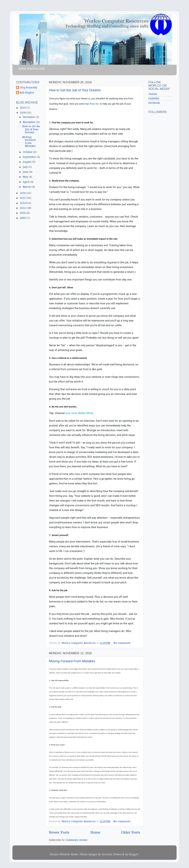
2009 (23, 218)
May (26, 177)
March (27, 187)
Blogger (134, 854)
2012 (23, 208)
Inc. (82, 673)
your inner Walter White (79, 413)
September (30, 157)
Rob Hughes (27, 93)
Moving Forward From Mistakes (72, 661)
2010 (23, 213)
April (26, 182)
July (26, 167)
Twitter (153, 94)
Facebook (154, 103)
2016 (23, 193)
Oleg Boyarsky (28, 87)
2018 (23, 113)
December (29, 117)
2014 (23, 203)
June (26, 172)
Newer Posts (59, 832)
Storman (107, 854)
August (27, 162)
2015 (23, 198)
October (28, 152)
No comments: (123, 643)
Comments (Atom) (77, 840)
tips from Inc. (93, 104)
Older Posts (131, 832)
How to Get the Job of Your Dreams (75, 90)
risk (72, 699)
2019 (23, 108)
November (30, 122)
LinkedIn (154, 98)
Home (95, 832)
